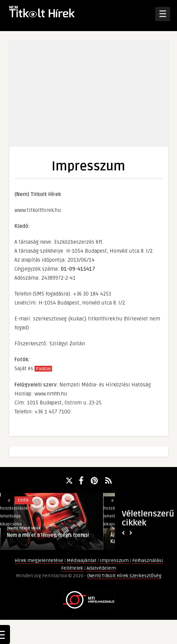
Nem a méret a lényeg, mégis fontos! (48, 535)
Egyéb (23, 500)
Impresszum (115, 561)
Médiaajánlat (82, 561)
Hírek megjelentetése (39, 561)
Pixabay (43, 369)
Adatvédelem (101, 568)
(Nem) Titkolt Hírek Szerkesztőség (124, 576)
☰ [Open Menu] (163, 14)
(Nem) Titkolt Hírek (24, 528)
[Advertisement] (90, 99)
